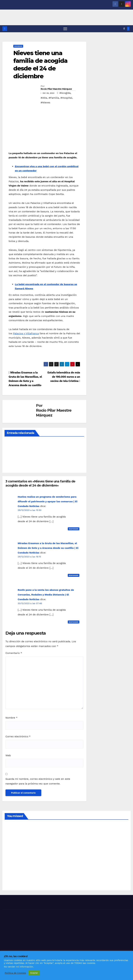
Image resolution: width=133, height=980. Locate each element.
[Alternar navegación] (65, 29)
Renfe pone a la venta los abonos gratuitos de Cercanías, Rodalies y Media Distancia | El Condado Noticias (46, 595)
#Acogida (65, 93)
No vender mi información (18, 967)
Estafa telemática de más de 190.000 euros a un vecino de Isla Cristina (64, 377)
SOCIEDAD (18, 46)
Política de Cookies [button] (15, 973)
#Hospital (66, 98)
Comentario (14, 653)
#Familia (54, 98)
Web (8, 756)
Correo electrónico (18, 737)
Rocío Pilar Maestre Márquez (56, 89)
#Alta (44, 98)
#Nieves (45, 102)
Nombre (12, 718)
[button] (124, 29)
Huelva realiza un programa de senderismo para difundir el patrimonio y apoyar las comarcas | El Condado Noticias (47, 502)
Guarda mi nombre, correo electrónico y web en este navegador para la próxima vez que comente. (38, 781)
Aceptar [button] (34, 973)
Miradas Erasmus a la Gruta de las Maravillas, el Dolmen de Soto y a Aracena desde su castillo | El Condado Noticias (48, 548)
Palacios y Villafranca (26, 334)
